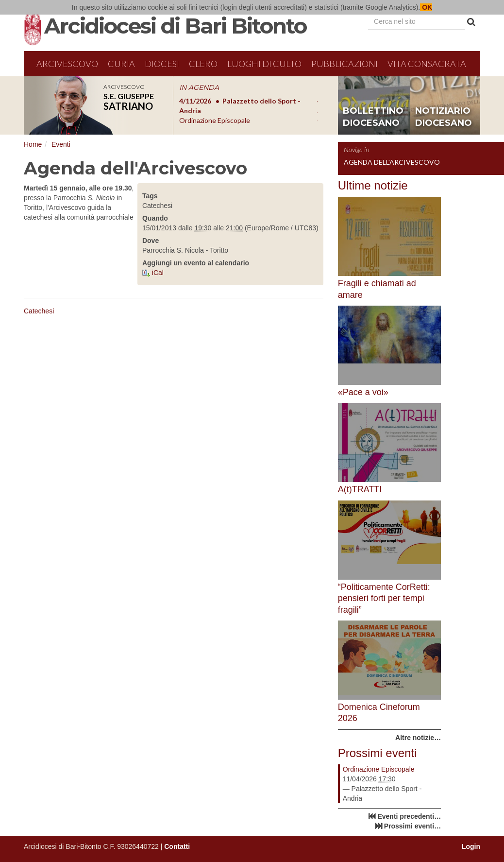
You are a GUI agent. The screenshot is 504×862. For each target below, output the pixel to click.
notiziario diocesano (444, 117)
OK (426, 7)
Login (471, 846)
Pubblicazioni (344, 64)
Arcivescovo (67, 64)
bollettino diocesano (373, 117)
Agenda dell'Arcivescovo (392, 162)
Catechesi (39, 311)
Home (33, 144)
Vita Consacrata (427, 64)
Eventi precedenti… (409, 816)
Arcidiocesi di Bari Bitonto (175, 26)
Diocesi (162, 64)
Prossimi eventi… (413, 826)
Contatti (177, 846)
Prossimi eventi (378, 753)
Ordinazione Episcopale (379, 769)
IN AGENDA (199, 87)
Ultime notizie (373, 185)
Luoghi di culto (264, 64)
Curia (121, 64)
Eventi (61, 144)
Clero (203, 64)
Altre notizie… (418, 738)
